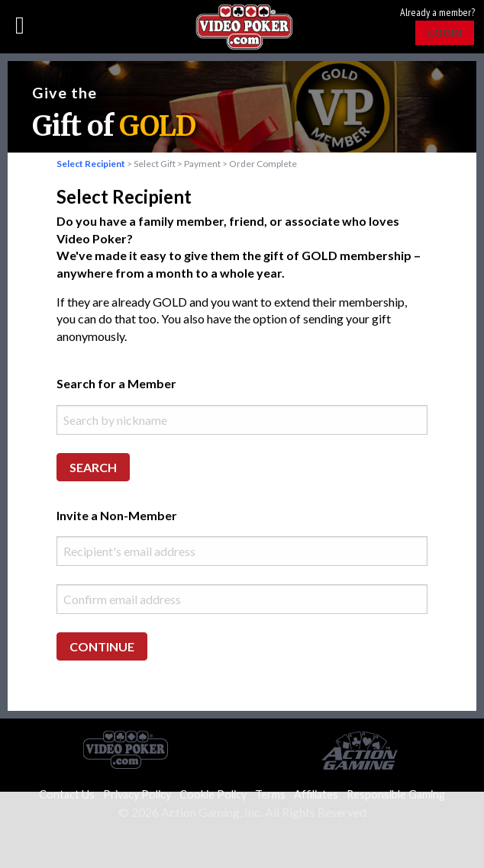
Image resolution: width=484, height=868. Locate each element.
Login (444, 33)
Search (93, 467)
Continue (102, 646)
